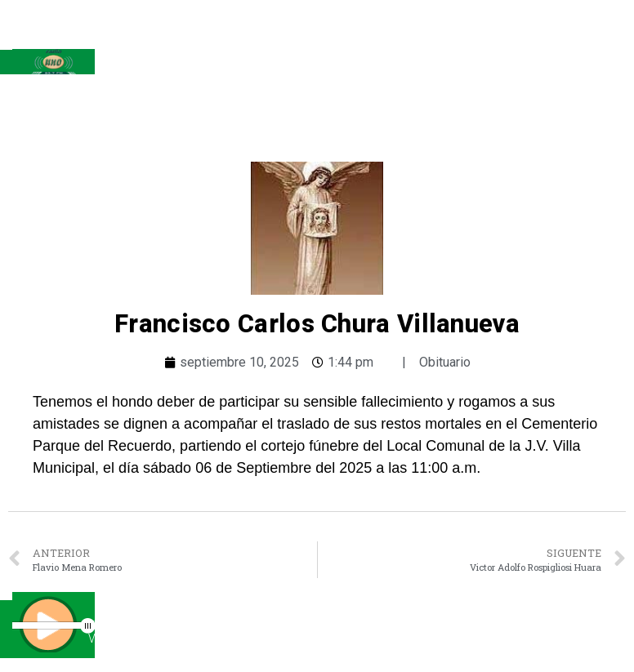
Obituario (445, 362)
